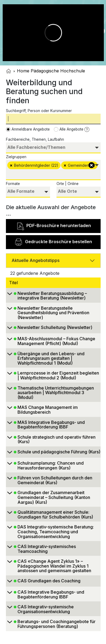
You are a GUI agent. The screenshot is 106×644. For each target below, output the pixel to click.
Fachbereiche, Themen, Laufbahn (35, 139)
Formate (13, 184)
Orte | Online (68, 184)
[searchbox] (53, 147)
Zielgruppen (16, 157)
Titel (14, 283)
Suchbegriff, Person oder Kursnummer (39, 111)
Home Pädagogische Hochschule (49, 71)
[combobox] (53, 148)
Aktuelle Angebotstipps (36, 260)
